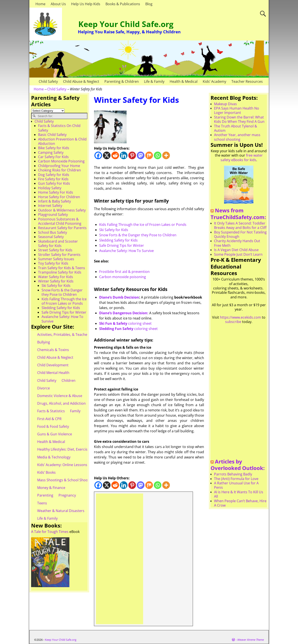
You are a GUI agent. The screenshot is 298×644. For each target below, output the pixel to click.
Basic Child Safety (52, 135)
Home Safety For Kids (56, 192)
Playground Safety (53, 215)
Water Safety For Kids (56, 277)
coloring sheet (125, 323)
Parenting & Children (122, 81)
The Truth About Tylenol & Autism (236, 128)
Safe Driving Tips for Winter (122, 245)
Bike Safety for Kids (54, 148)
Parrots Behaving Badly (233, 474)
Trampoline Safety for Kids (60, 272)
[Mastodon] (141, 155)
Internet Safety (50, 206)
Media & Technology (54, 457)
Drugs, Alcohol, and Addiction (61, 403)
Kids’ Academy (214, 81)
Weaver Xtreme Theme (251, 640)
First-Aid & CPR (49, 419)
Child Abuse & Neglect (81, 81)
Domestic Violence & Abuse (60, 396)
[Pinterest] (132, 155)
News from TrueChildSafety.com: (238, 214)
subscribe (233, 322)
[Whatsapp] (158, 155)
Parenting (45, 495)
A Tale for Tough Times (50, 532)
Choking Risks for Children (59, 170)
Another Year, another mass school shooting (237, 137)
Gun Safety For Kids (54, 183)
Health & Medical (184, 81)
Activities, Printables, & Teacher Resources (72, 335)
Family (75, 411)
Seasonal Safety (51, 237)
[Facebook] (98, 155)
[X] (107, 155)
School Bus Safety (53, 232)
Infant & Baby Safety (54, 201)
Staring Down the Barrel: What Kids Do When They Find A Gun (239, 119)
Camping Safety (51, 152)
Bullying (44, 342)
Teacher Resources (247, 81)
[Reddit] (115, 155)
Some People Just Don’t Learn (238, 254)
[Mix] (149, 155)
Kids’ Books (46, 472)
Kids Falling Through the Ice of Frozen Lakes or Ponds (143, 225)
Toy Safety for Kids (53, 263)
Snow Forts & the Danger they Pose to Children (138, 235)
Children (69, 380)
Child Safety (48, 81)
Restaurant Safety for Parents (62, 228)
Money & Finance (51, 488)
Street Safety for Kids (55, 250)
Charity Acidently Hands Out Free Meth (237, 243)
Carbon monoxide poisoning (123, 277)
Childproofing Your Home (59, 166)
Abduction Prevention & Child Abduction (62, 141)
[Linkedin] (124, 155)
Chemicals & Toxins (53, 350)
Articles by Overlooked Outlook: (238, 465)
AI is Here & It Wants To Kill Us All (239, 494)
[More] (166, 155)
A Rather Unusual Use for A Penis (236, 485)
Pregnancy (67, 495)
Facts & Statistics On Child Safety (59, 128)
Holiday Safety (50, 188)
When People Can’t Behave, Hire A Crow (240, 503)
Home (40, 4)
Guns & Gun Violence (55, 434)
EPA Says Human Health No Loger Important (237, 110)
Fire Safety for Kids (53, 179)
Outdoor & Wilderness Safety (62, 210)
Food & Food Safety (53, 426)
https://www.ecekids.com (240, 317)
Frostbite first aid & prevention (124, 272)
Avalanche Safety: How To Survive (126, 251)
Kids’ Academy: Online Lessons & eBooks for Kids (77, 465)
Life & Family (154, 81)
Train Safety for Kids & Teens (62, 268)
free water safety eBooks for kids (242, 157)
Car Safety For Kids (53, 157)
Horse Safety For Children (59, 197)
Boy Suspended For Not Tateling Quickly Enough (240, 234)
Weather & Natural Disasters (61, 511)
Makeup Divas (225, 104)
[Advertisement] (120, 559)
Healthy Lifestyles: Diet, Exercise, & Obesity (72, 449)
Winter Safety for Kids (56, 281)
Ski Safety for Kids (114, 230)
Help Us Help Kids (86, 4)
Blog (149, 4)
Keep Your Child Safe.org (126, 24)
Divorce (44, 388)
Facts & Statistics (51, 411)
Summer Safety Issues (56, 259)
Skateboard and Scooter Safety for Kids (58, 243)
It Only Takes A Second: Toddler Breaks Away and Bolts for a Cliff (240, 225)
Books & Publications (123, 4)
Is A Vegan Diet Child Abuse (236, 250)
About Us (58, 4)
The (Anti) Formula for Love (236, 479)
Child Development (53, 365)
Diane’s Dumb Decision (119, 297)
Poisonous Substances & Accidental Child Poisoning (60, 221)
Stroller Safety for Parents (59, 255)
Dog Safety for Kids (54, 175)
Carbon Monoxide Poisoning (61, 161)
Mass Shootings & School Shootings (67, 480)
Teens (42, 503)
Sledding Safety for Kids (118, 240)
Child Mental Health (53, 373)
